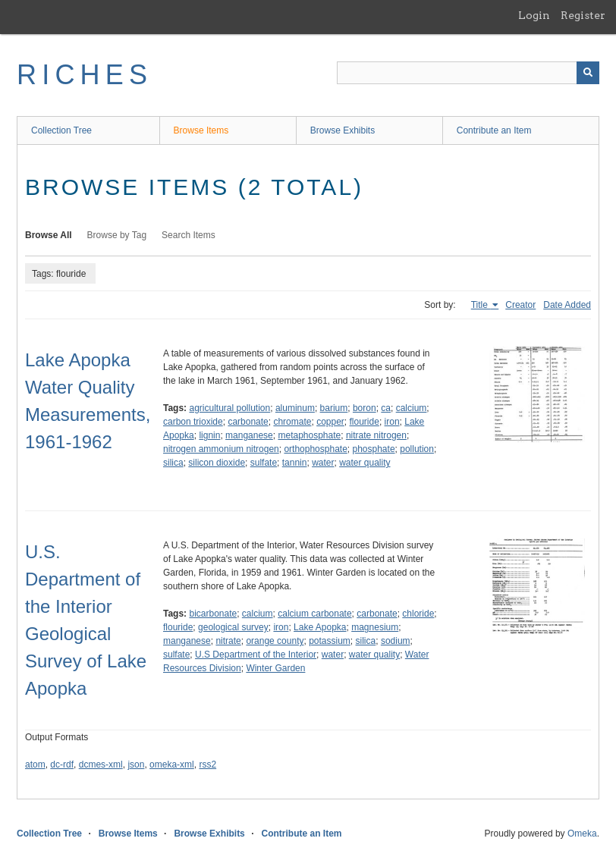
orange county (275, 641)
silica (173, 463)
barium (334, 408)
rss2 (207, 765)
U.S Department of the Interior (256, 655)
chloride (418, 614)
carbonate (248, 422)
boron (365, 408)
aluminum (295, 408)
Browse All (49, 235)
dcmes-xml (101, 765)
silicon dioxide (217, 463)
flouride (365, 422)
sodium (396, 641)
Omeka (582, 834)
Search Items (189, 235)
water (323, 463)
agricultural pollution (229, 408)
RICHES (85, 75)
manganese (249, 435)
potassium (330, 641)
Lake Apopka (320, 627)
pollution (417, 449)
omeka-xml (172, 765)
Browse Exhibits (343, 130)
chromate (292, 422)
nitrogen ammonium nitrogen (221, 449)
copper (330, 422)
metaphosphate (309, 435)
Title (481, 305)
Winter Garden (275, 668)
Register (583, 15)
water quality (365, 463)
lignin (209, 435)
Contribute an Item (494, 130)
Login (534, 15)
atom (35, 765)
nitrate (228, 641)
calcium (412, 408)
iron (392, 422)
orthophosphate (315, 449)
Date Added (567, 305)
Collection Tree (61, 130)
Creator (520, 305)
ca (386, 408)
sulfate (264, 463)
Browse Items (201, 130)
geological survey (233, 627)
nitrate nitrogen (376, 435)
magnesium (375, 627)
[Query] (468, 73)
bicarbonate (213, 614)
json (136, 765)
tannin (295, 463)
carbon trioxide (193, 422)
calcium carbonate (314, 614)
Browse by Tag (117, 235)
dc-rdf (62, 765)
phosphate (374, 449)
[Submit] (588, 73)
